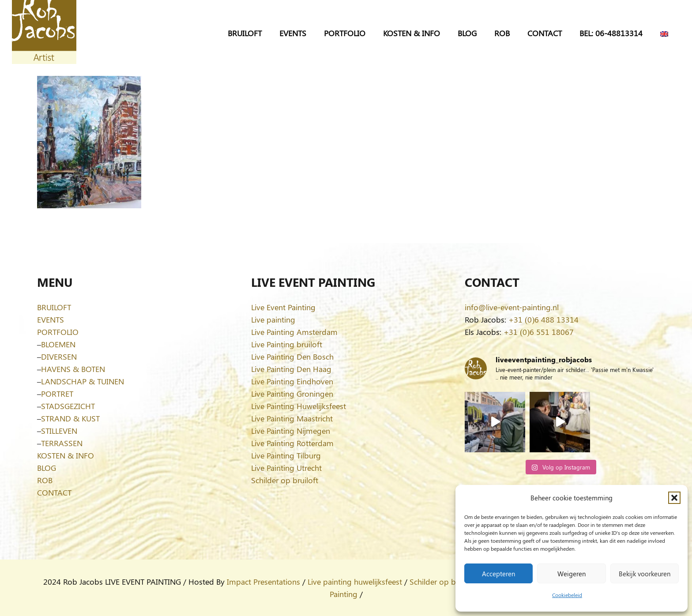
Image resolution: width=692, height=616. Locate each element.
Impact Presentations (263, 582)
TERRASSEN (62, 443)
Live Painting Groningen (292, 394)
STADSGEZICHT (68, 406)
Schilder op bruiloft (285, 480)
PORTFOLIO (58, 332)
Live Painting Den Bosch (292, 357)
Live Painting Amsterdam (294, 332)
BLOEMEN (58, 344)
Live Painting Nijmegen (291, 431)
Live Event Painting (283, 307)
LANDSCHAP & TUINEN (83, 381)
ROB (45, 480)
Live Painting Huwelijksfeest (299, 406)
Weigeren (572, 574)
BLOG (47, 468)
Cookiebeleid (567, 595)
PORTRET (57, 394)
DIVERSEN (59, 357)
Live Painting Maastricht (292, 418)
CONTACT (54, 492)
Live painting (273, 319)
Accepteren (498, 574)
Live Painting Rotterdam (292, 443)
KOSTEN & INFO (66, 455)
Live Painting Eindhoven (292, 381)
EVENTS (51, 319)
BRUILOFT (54, 307)
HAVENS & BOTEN (73, 369)
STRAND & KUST (70, 418)
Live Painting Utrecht (286, 468)
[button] (674, 498)
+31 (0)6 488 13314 (543, 319)
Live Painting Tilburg (286, 455)
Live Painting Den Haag (291, 369)
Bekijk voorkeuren (645, 574)
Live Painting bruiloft (287, 344)
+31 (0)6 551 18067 (539, 332)
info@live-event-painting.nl (512, 307)
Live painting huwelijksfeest (355, 582)
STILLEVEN (59, 431)
